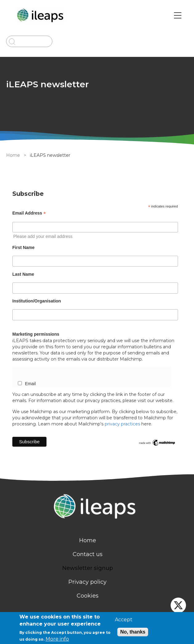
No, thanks (133, 632)
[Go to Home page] (41, 15)
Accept (124, 620)
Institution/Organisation (37, 301)
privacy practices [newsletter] (122, 424)
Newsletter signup (88, 568)
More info (57, 639)
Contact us (88, 554)
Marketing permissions (36, 334)
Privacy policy (87, 582)
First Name (23, 247)
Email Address (29, 213)
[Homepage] (97, 507)
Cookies (88, 596)
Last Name (23, 274)
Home (13, 155)
